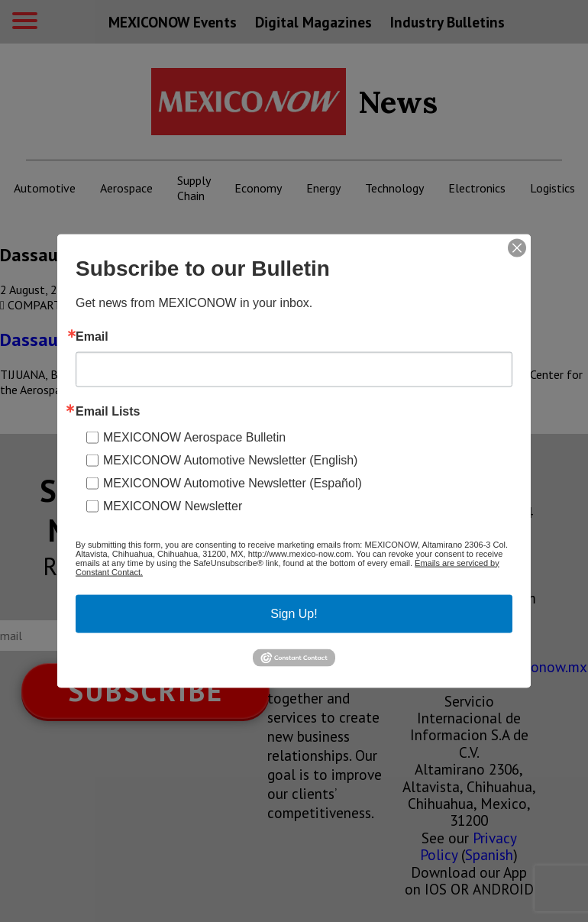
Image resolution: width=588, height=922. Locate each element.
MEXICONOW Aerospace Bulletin (194, 437)
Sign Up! (294, 613)
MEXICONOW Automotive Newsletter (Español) (233, 482)
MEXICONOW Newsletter (173, 505)
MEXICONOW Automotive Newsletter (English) (230, 459)
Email (92, 336)
